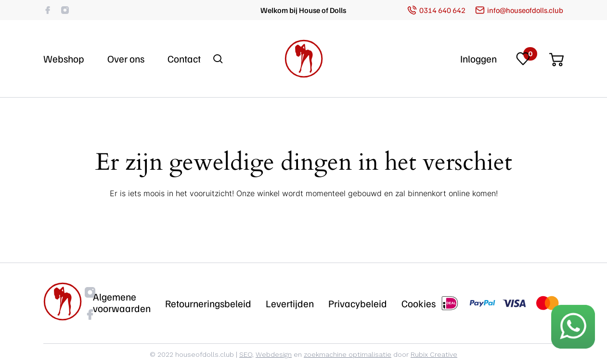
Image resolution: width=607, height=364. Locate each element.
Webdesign (274, 354)
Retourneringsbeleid (208, 303)
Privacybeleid (358, 303)
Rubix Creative (434, 354)
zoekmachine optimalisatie (348, 354)
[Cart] (556, 57)
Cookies (419, 303)
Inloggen (478, 59)
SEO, (246, 354)
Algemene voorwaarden (122, 302)
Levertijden (290, 303)
